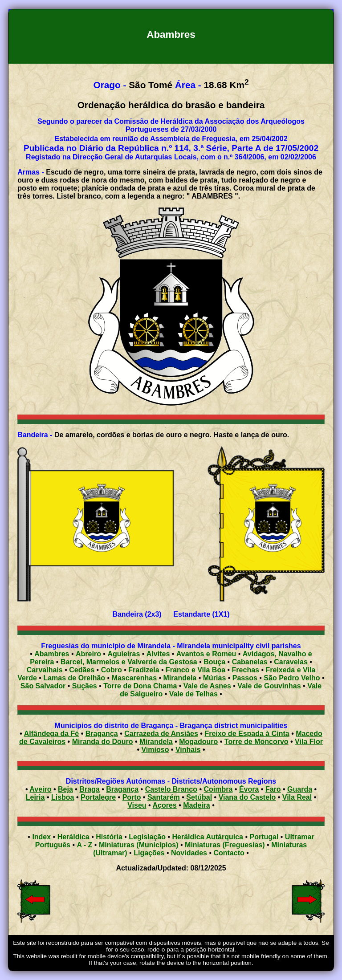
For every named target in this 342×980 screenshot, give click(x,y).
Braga (89, 789)
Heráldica (73, 837)
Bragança (102, 734)
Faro (273, 789)
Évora (249, 789)
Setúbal (199, 797)
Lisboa (63, 797)
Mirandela (156, 742)
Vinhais (188, 750)
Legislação (147, 837)
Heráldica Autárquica (208, 837)
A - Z (84, 845)
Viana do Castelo (247, 797)
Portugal (264, 837)
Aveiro (40, 789)
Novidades (189, 853)
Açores (165, 805)
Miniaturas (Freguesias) (225, 845)
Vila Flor (309, 742)
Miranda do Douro (103, 742)
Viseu (137, 805)
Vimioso (155, 750)
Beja (65, 789)
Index (41, 837)
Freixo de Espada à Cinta (247, 734)
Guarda (300, 789)
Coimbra (218, 789)
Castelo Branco (171, 789)
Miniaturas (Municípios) (139, 845)
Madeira (196, 805)
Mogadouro (198, 742)
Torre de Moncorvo (256, 742)
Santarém (164, 797)
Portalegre (98, 797)
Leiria (35, 797)
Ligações (149, 853)
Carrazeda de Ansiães (161, 734)
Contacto (229, 853)
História (109, 837)
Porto (132, 797)
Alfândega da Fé (52, 734)
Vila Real (297, 797)
